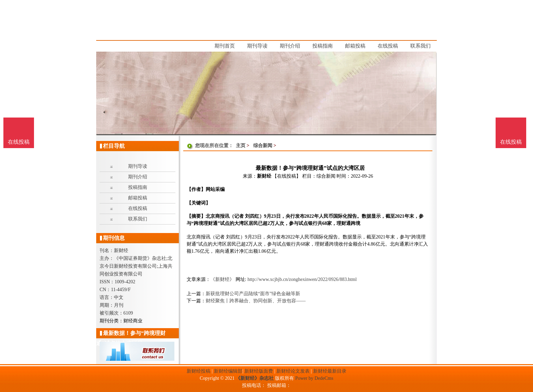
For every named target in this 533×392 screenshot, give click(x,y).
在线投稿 (511, 142)
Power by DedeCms (314, 378)
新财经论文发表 (293, 371)
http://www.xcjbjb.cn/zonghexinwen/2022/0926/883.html (302, 279)
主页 (241, 146)
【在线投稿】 (287, 176)
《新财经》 (222, 279)
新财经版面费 (259, 371)
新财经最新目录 (330, 371)
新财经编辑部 (228, 371)
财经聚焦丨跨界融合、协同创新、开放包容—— (256, 301)
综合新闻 (263, 146)
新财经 (264, 176)
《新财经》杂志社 (255, 378)
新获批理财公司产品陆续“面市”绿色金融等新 (253, 294)
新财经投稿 (199, 371)
